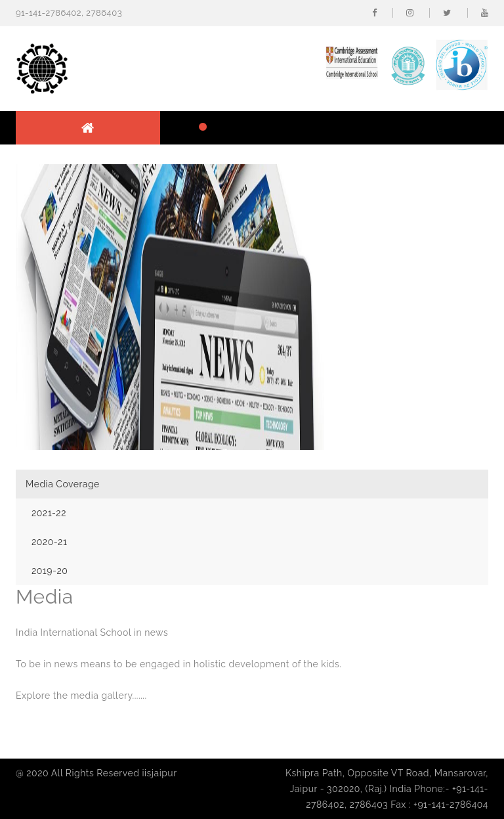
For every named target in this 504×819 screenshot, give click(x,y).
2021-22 (49, 513)
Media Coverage (63, 484)
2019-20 (50, 571)
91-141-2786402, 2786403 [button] (69, 13)
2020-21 (49, 542)
